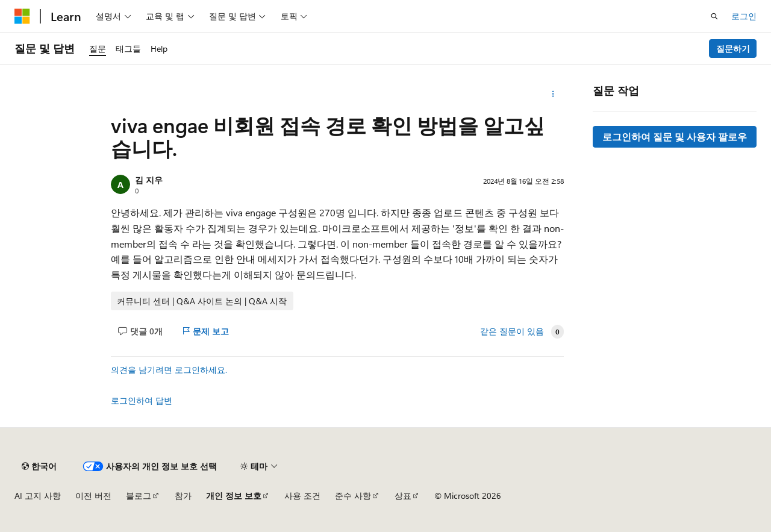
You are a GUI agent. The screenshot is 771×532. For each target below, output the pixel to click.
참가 (183, 496)
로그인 (744, 16)
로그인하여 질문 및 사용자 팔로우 (675, 136)
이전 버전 (93, 496)
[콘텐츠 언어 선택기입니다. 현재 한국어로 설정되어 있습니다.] (39, 466)
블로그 (139, 496)
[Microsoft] (22, 16)
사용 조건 (302, 496)
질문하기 (733, 49)
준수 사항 (353, 496)
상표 (403, 496)
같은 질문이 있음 (512, 331)
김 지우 (149, 180)
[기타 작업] (553, 94)
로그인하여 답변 (142, 400)
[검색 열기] (714, 16)
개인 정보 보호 (234, 496)
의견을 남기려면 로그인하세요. (169, 370)
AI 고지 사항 (38, 496)
